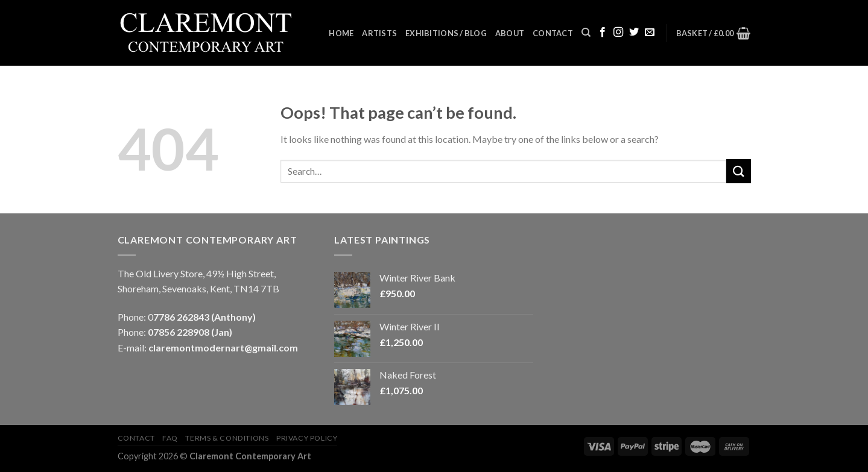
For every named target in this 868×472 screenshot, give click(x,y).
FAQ (170, 438)
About (510, 33)
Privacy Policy (307, 438)
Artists (379, 33)
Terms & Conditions (227, 438)
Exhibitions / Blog (446, 33)
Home (341, 33)
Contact (553, 33)
